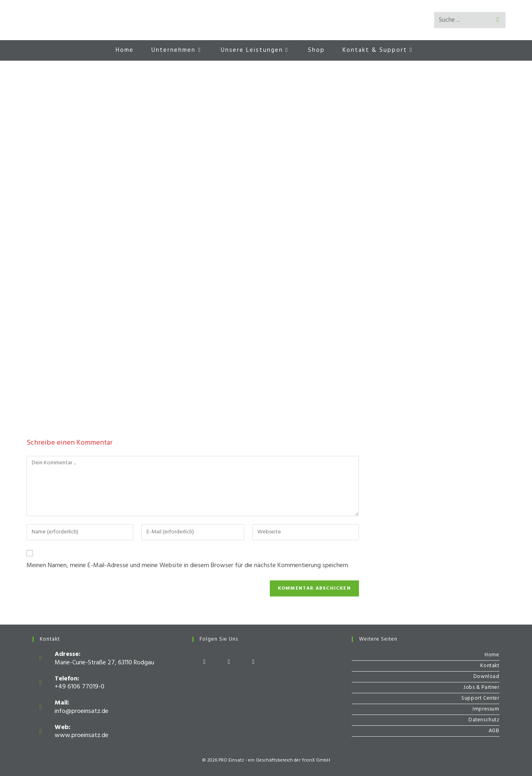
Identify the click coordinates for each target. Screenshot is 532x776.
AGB (494, 731)
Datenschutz (484, 720)
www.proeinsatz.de (82, 735)
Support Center (480, 698)
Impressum (486, 709)
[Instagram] (229, 662)
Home (492, 655)
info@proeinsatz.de (82, 711)
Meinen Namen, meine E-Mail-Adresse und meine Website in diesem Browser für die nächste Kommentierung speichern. (188, 566)
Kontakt (490, 666)
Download (486, 677)
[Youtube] (254, 662)
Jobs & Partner (481, 687)
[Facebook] (205, 662)
